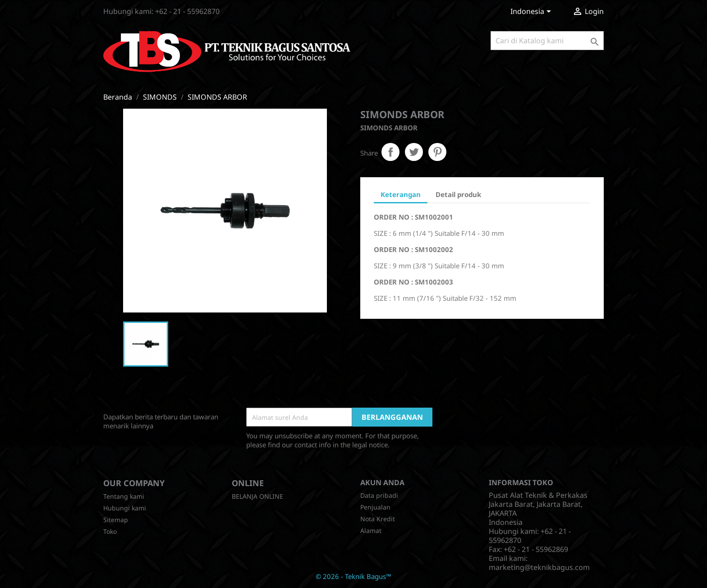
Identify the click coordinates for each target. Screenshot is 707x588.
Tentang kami (124, 496)
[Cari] (547, 41)
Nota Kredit (378, 519)
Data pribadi (379, 495)
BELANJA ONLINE (257, 496)
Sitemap (116, 520)
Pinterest (437, 152)
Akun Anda (382, 482)
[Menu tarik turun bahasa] (532, 12)
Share (390, 152)
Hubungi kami (125, 508)
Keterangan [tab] (401, 194)
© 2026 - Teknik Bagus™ (353, 576)
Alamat (371, 531)
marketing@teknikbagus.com (539, 567)
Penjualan (375, 507)
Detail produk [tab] (458, 194)
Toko (110, 531)
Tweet (414, 152)
